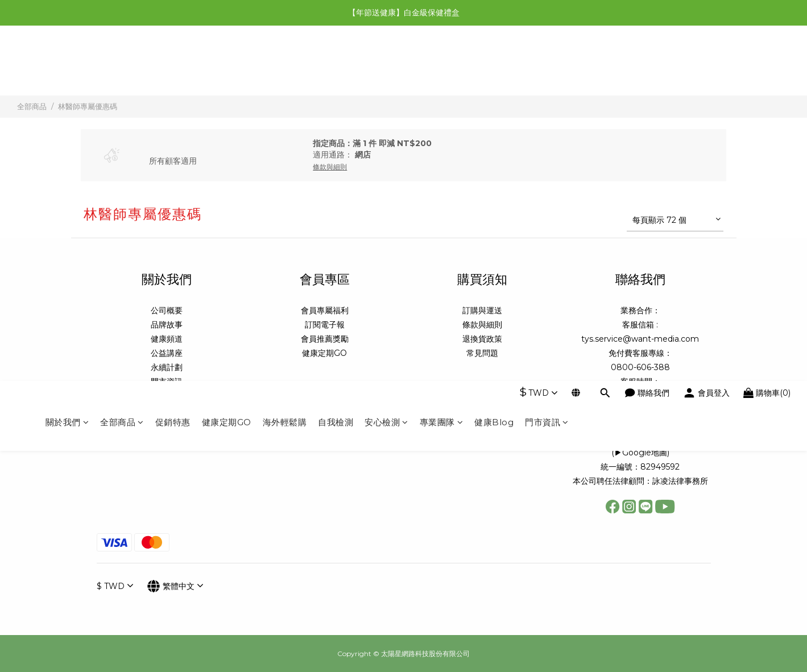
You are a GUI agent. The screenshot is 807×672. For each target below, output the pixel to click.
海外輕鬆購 (285, 67)
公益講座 (167, 353)
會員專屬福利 (325, 310)
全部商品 (122, 67)
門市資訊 (547, 67)
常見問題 (482, 353)
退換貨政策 (482, 339)
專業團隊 (442, 67)
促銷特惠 (173, 67)
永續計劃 (167, 367)
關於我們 (67, 67)
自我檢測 (336, 67)
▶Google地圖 (641, 453)
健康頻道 (167, 339)
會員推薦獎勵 (325, 339)
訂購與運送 (482, 310)
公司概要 (167, 310)
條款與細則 (482, 325)
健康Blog (494, 67)
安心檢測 (386, 67)
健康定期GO (227, 67)
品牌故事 (167, 325)
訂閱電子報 (325, 325)
